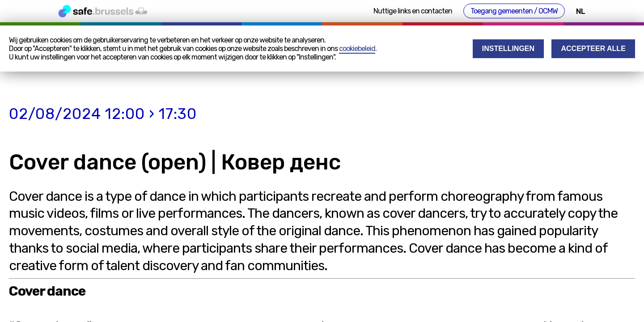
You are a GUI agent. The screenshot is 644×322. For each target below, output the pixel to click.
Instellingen (508, 49)
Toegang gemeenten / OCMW (514, 11)
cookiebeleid (357, 49)
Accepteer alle (593, 49)
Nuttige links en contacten (413, 11)
